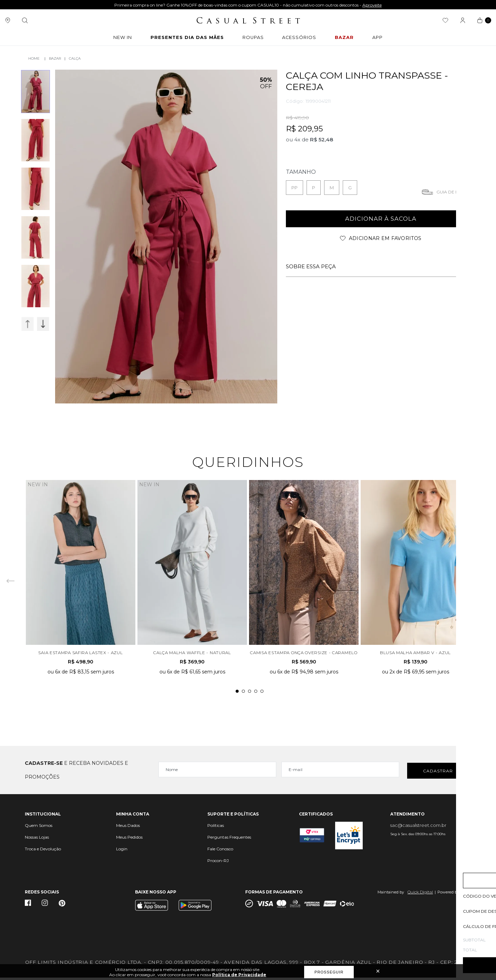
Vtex (467, 894)
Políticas (216, 828)
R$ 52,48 (322, 139)
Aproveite (372, 5)
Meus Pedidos (129, 839)
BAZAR (348, 39)
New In (120, 39)
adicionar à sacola (381, 219)
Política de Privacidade (239, 975)
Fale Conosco (220, 851)
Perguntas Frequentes (229, 839)
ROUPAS (255, 39)
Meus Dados (128, 828)
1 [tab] (237, 694)
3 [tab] (250, 694)
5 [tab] (262, 694)
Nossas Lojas (37, 839)
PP (294, 187)
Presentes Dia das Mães (187, 39)
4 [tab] (256, 694)
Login (122, 851)
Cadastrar (438, 772)
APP (381, 39)
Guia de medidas (456, 191)
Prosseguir (329, 972)
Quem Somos (39, 828)
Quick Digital (420, 894)
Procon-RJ (218, 863)
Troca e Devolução (43, 851)
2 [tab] (243, 694)
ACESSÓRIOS (303, 39)
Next (43, 324)
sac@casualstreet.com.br (418, 828)
